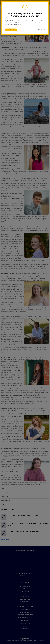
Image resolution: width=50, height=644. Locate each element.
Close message (42, 30)
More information (11, 30)
